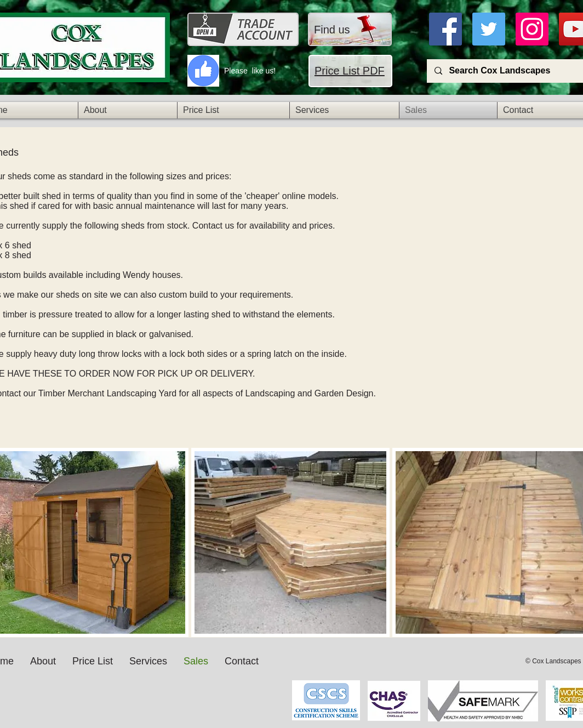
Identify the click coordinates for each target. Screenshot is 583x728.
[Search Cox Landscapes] (510, 71)
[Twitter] (489, 29)
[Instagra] (532, 29)
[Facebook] (445, 29)
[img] (290, 542)
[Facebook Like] (258, 692)
